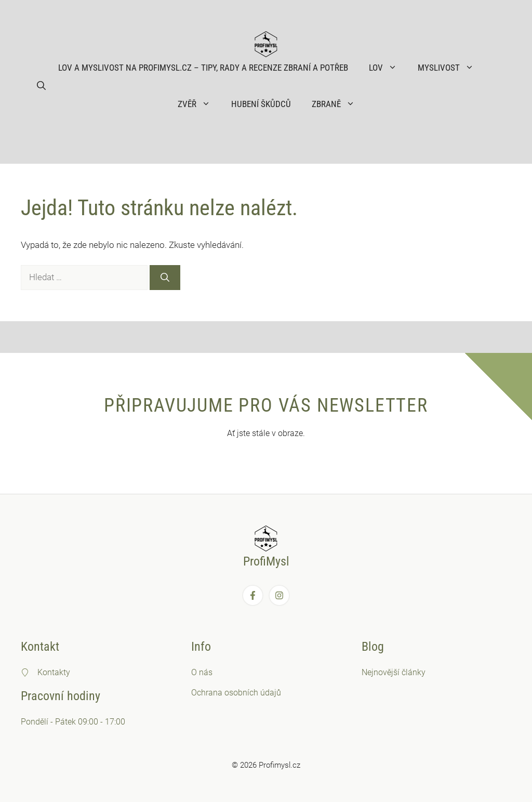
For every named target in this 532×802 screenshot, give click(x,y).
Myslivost (451, 68)
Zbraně (338, 104)
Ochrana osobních (226, 693)
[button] (41, 86)
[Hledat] (165, 278)
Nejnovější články (394, 672)
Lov (388, 68)
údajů (271, 693)
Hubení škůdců (261, 104)
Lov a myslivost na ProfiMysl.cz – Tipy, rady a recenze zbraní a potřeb (203, 68)
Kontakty (54, 672)
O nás (202, 672)
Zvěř (199, 104)
